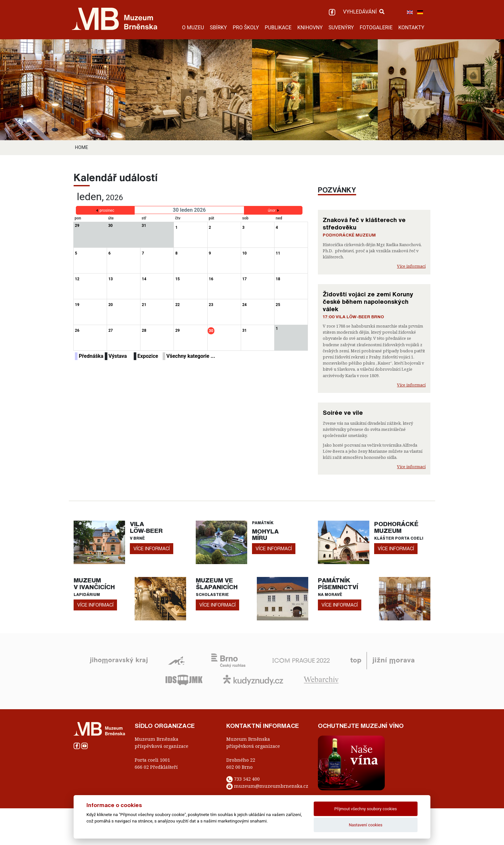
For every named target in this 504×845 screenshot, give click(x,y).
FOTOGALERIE (376, 28)
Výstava (118, 356)
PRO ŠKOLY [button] (246, 28)
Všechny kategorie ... (191, 356)
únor (272, 210)
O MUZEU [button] (193, 28)
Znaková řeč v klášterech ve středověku (364, 223)
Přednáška (91, 356)
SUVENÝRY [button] (341, 28)
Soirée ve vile (343, 413)
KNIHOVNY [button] (310, 28)
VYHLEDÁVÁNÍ (364, 12)
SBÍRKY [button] (218, 28)
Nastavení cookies (365, 825)
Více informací (411, 266)
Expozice (148, 356)
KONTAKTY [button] (411, 28)
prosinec (107, 210)
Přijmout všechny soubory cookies (366, 809)
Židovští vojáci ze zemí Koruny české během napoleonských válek (368, 302)
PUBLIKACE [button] (278, 28)
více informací (152, 548)
